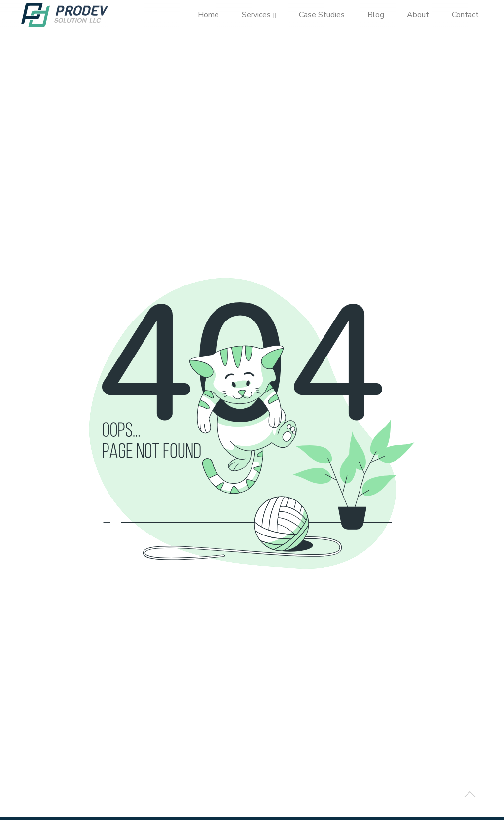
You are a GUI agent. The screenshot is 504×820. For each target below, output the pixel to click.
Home (208, 15)
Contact (465, 15)
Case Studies (322, 15)
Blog (376, 15)
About (418, 15)
